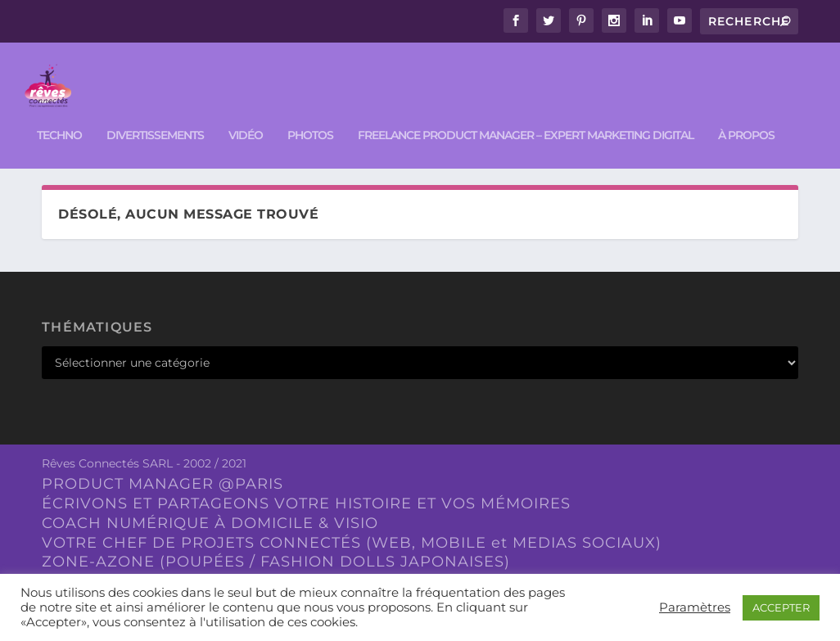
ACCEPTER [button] (781, 607)
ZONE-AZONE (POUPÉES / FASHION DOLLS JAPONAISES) (276, 558)
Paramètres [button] (695, 607)
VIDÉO (246, 115)
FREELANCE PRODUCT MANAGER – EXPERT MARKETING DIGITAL (526, 115)
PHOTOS (310, 115)
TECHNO (59, 115)
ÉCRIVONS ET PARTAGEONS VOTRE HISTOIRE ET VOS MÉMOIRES (306, 499)
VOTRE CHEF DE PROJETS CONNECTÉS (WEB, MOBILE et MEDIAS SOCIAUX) (352, 539)
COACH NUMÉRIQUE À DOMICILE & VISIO (210, 519)
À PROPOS (746, 115)
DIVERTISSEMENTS (155, 115)
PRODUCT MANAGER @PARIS (163, 481)
